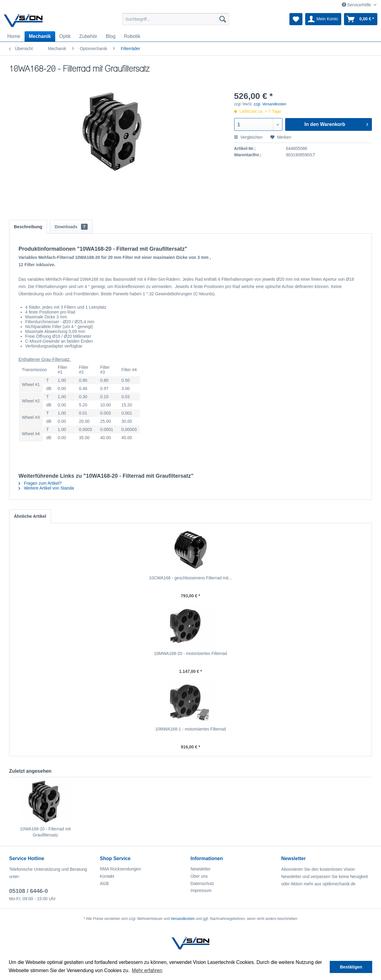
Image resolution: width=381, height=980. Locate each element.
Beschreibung (28, 227)
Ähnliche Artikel (30, 516)
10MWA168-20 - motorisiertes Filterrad (191, 653)
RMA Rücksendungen (120, 869)
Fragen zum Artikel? (40, 483)
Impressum (201, 890)
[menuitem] (176, 19)
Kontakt (107, 876)
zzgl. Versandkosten (270, 104)
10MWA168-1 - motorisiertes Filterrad (191, 729)
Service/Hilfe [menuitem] (357, 5)
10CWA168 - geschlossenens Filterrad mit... (190, 578)
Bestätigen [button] (351, 967)
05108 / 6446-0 (29, 891)
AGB (104, 883)
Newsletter (201, 869)
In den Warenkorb (336, 123)
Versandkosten (183, 919)
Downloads (71, 227)
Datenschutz (202, 883)
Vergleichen (248, 137)
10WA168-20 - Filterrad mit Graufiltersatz (46, 832)
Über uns (199, 876)
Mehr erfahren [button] (147, 970)
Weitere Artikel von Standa (46, 488)
